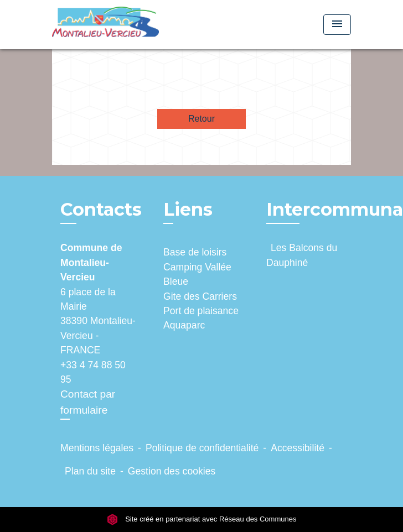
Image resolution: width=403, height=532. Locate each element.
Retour (201, 119)
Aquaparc (184, 325)
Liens (188, 209)
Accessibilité (298, 448)
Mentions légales (97, 448)
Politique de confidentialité (202, 448)
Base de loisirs (195, 252)
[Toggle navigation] (337, 25)
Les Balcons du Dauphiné (302, 255)
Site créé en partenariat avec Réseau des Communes (202, 519)
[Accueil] (105, 25)
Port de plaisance (201, 311)
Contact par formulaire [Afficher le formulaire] (88, 402)
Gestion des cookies (172, 471)
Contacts (101, 210)
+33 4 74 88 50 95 (93, 372)
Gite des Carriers (200, 296)
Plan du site (90, 471)
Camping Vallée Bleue (197, 274)
